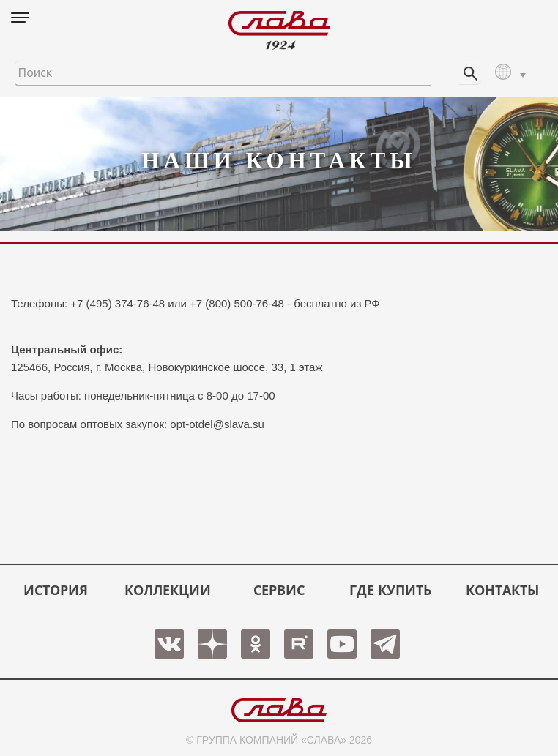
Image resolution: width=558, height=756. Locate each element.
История (56, 590)
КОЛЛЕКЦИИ (168, 590)
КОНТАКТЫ (502, 590)
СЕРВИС (279, 590)
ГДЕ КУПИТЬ (390, 590)
